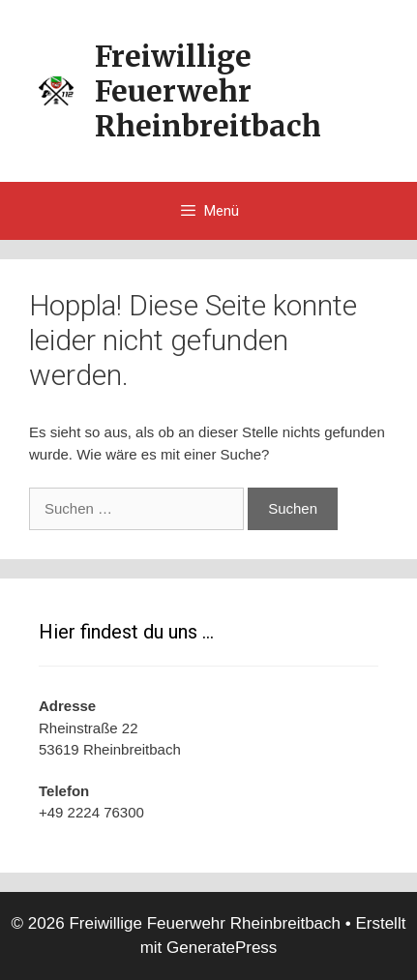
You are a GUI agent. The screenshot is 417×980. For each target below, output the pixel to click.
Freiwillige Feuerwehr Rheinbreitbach (208, 91)
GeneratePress (222, 948)
